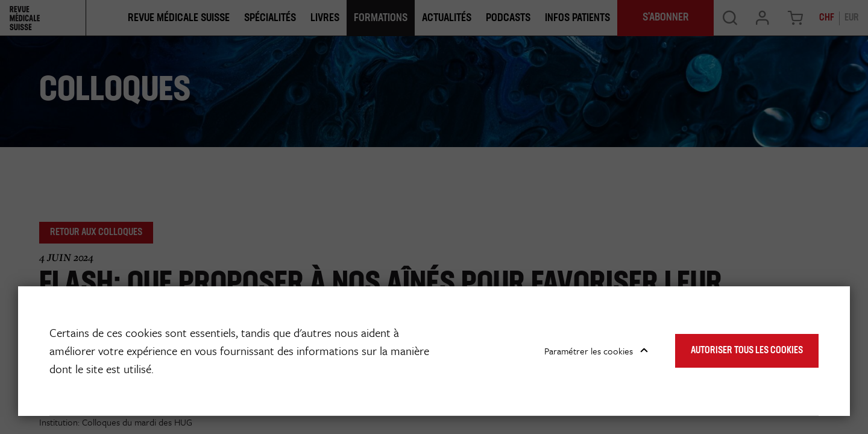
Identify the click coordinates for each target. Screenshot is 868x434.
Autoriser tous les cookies (747, 351)
